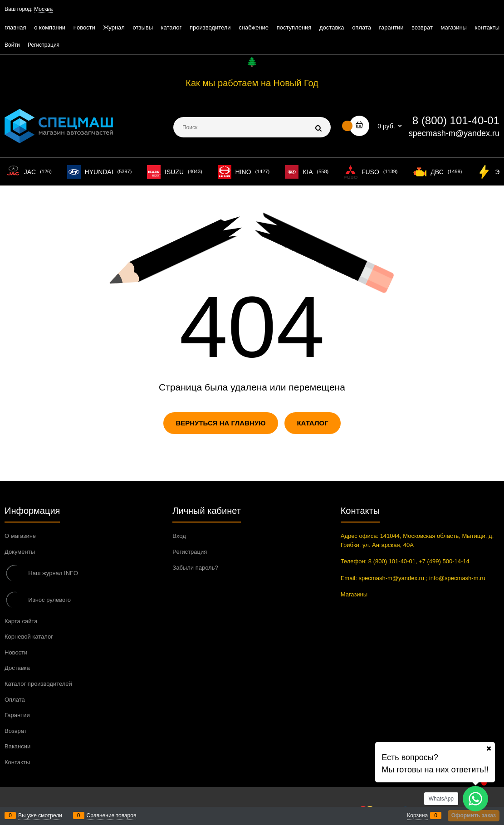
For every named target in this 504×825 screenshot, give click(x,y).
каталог (171, 27)
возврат (422, 27)
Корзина (417, 815)
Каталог (312, 423)
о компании (50, 27)
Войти (12, 45)
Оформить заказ (474, 815)
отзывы (143, 27)
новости (84, 27)
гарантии (391, 27)
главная (15, 27)
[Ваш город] (489, 748)
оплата (362, 27)
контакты (487, 27)
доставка (332, 27)
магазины (454, 27)
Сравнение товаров (112, 815)
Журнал (114, 27)
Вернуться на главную (220, 423)
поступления (294, 27)
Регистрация (44, 45)
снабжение (254, 27)
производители (210, 27)
